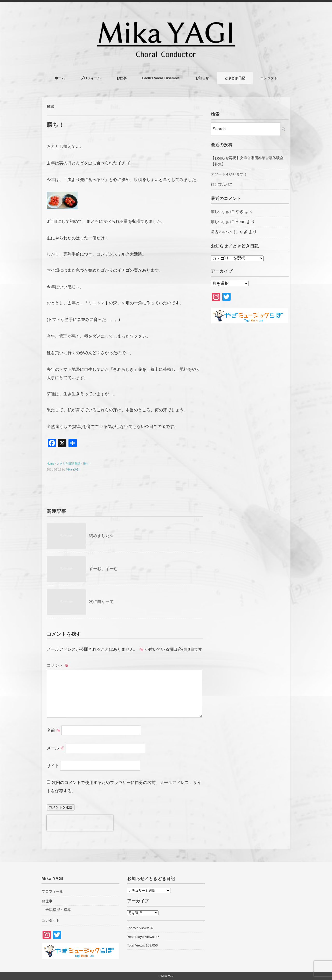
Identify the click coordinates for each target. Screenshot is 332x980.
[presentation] (80, 823)
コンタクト (269, 78)
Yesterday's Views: (141, 937)
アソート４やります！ (229, 174)
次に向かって (101, 602)
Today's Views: (139, 928)
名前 (53, 730)
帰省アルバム (222, 232)
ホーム (60, 78)
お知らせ (202, 78)
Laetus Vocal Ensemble (161, 78)
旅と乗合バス (222, 184)
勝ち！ (87, 464)
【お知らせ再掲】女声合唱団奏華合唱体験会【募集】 (247, 161)
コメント (58, 665)
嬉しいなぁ (220, 212)
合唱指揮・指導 (58, 910)
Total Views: (136, 945)
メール (56, 748)
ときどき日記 (235, 78)
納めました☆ (101, 536)
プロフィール (91, 78)
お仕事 (122, 78)
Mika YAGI (73, 469)
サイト (53, 766)
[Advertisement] (250, 414)
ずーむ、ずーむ (103, 569)
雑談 (50, 106)
